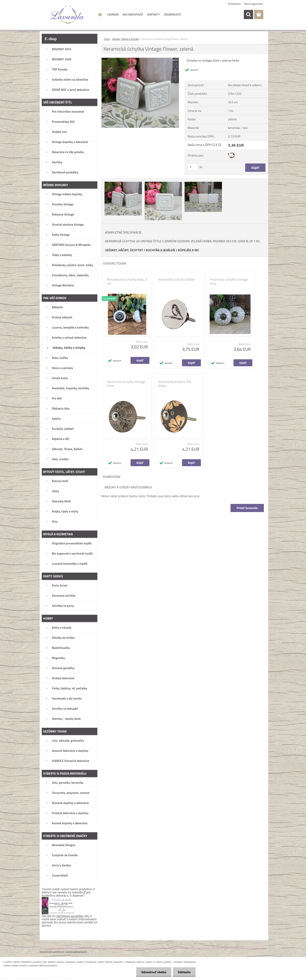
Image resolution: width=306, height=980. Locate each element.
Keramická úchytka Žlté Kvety (175, 384)
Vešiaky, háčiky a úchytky (126, 39)
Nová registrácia (254, 4)
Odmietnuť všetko (154, 972)
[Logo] (67, 15)
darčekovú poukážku (70, 916)
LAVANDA (113, 14)
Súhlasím (184, 972)
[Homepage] (100, 14)
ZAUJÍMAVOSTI (173, 14)
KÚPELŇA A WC (188, 250)
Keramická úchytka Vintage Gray (229, 281)
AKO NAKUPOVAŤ (133, 14)
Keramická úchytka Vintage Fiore (126, 384)
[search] (248, 14)
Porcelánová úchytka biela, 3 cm (127, 281)
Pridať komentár (247, 508)
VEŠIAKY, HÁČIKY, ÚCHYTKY (124, 250)
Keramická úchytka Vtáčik (176, 279)
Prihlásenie (235, 4)
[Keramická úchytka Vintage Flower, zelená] (140, 59)
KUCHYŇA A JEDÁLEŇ (160, 250)
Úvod (107, 39)
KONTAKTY (153, 14)
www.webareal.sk (77, 952)
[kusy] (193, 167)
